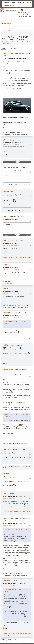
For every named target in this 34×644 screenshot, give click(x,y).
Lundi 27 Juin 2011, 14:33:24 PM (10, 478)
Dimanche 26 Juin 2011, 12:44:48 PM (11, 293)
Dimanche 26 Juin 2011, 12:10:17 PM (11, 172)
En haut (4, 639)
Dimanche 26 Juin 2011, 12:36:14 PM (11, 269)
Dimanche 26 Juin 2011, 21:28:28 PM (11, 350)
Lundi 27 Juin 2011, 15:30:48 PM (10, 585)
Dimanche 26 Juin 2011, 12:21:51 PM (11, 245)
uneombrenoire (10, 191)
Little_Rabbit (9, 53)
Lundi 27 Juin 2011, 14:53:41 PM (10, 498)
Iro (5, 167)
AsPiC (6, 494)
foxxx (6, 140)
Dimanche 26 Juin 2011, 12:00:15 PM (11, 144)
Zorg (6, 265)
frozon (6, 473)
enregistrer (11, 5)
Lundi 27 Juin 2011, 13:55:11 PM (10, 376)
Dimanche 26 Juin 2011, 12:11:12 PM (11, 196)
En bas (3, 48)
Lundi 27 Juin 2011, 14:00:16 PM (10, 454)
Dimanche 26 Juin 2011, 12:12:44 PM (11, 221)
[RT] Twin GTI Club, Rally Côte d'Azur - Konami (15, 58)
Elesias (7, 289)
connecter (28, 2)
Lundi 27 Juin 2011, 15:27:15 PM (10, 525)
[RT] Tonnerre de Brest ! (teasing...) (12, 143)
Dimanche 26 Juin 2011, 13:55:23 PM (11, 317)
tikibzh (7, 345)
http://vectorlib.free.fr (8, 283)
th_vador (7, 241)
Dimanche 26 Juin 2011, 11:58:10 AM (11, 60)
